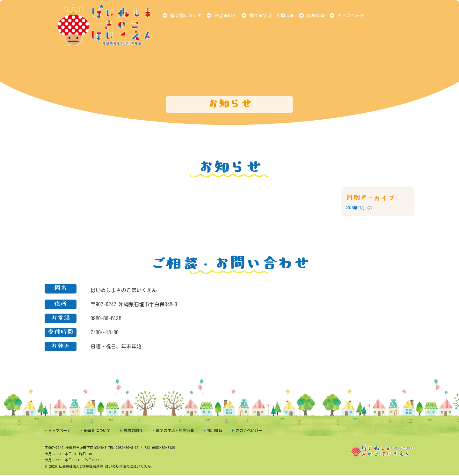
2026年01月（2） (360, 208)
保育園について (186, 16)
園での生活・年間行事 (272, 16)
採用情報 (316, 16)
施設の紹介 (225, 16)
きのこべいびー (353, 16)
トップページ (59, 430)
